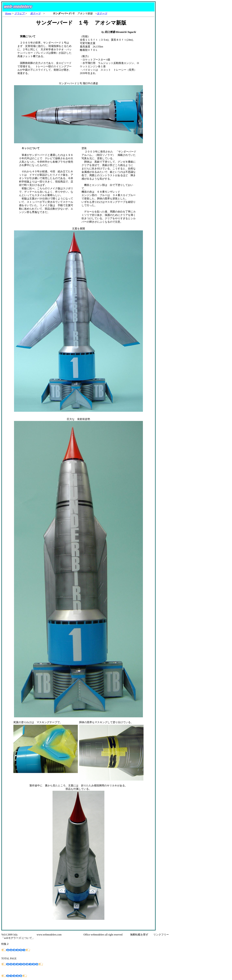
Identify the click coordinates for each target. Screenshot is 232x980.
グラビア (20, 13)
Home (8, 13)
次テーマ (102, 13)
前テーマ (35, 13)
